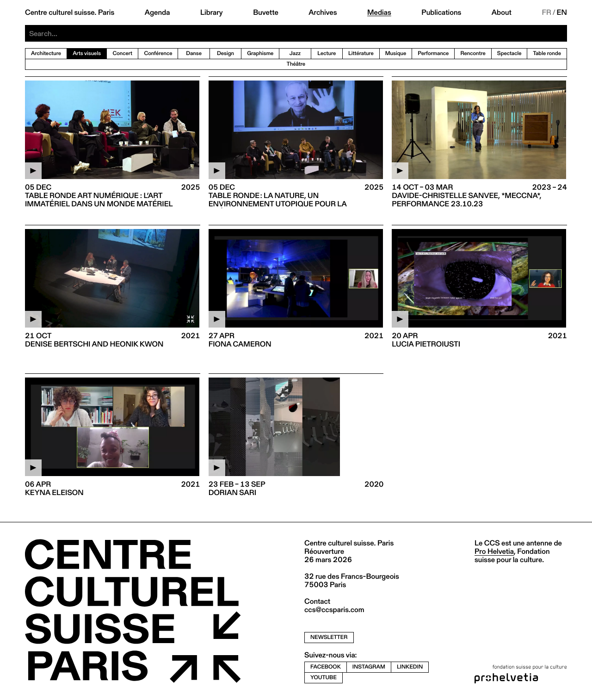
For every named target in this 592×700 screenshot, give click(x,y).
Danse (194, 53)
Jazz (295, 53)
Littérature (361, 53)
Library (212, 12)
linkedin (410, 667)
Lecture (327, 53)
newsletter (329, 637)
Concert (122, 53)
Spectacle (509, 53)
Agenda (157, 12)
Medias (379, 12)
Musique (396, 53)
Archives (323, 12)
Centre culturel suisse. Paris (70, 12)
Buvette (266, 12)
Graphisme (260, 53)
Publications (441, 12)
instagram (369, 667)
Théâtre (296, 64)
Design (225, 53)
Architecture (46, 53)
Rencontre (473, 53)
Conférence (158, 53)
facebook (326, 667)
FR (546, 12)
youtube (324, 678)
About (502, 12)
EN (562, 12)
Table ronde (547, 53)
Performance (433, 53)
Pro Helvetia (494, 551)
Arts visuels (87, 53)
